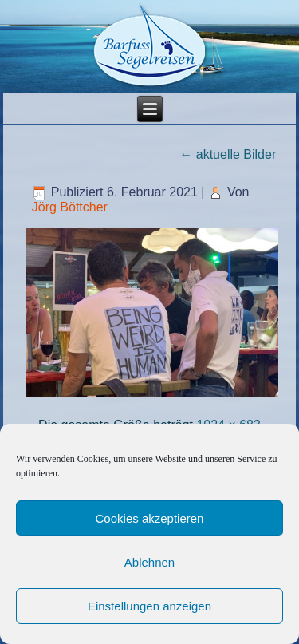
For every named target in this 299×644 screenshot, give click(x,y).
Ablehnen (149, 562)
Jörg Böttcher (70, 207)
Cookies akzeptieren (150, 518)
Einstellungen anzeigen (149, 606)
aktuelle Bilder (228, 154)
